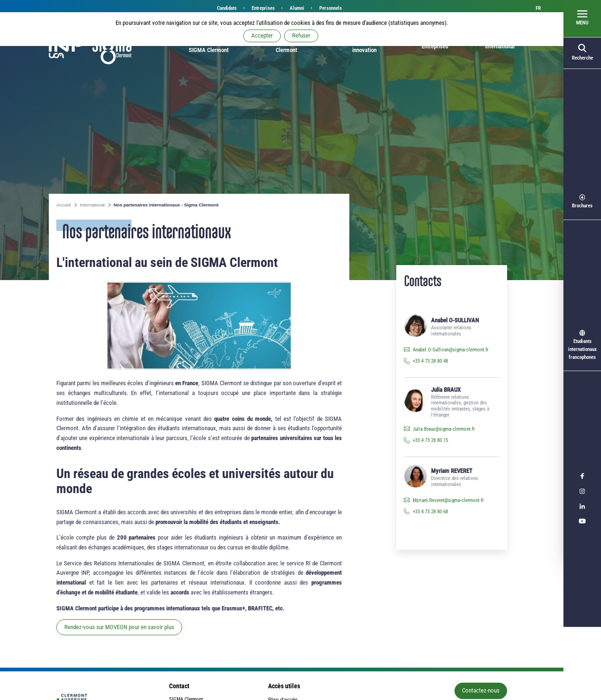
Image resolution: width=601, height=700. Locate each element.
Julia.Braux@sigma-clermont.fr (444, 429)
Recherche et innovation (364, 46)
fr (538, 8)
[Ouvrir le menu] (582, 19)
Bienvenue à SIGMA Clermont (209, 46)
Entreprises (263, 8)
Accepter (262, 35)
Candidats (227, 8)
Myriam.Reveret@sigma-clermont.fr (448, 500)
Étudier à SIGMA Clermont (287, 46)
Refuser (301, 35)
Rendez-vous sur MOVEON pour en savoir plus (119, 627)
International (500, 46)
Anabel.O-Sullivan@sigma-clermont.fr (451, 350)
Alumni (297, 8)
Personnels (331, 8)
